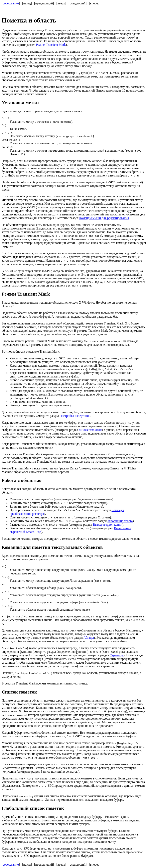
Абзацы (89, 638)
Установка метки (20, 103)
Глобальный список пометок (33, 808)
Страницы (117, 655)
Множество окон (90, 430)
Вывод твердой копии (108, 525)
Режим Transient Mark (51, 45)
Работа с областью (22, 480)
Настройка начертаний (75, 416)
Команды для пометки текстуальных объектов (52, 547)
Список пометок (19, 692)
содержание (11, 3)
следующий (78, 3)
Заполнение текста (120, 521)
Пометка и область (29, 20)
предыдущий (44, 3)
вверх (61, 3)
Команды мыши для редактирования (104, 218)
